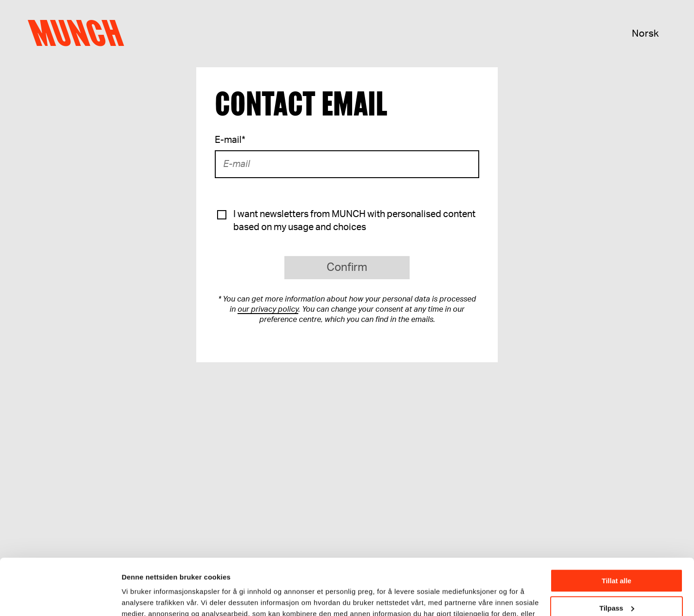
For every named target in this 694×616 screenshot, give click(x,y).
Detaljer (135, 597)
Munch (80, 33)
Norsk (645, 34)
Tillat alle (617, 528)
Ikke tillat (617, 582)
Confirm (347, 268)
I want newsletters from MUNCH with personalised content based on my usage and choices (354, 221)
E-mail (230, 140)
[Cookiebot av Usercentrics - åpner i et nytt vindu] (60, 598)
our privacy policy (268, 309)
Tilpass (617, 555)
